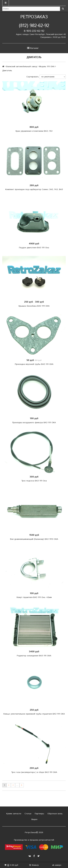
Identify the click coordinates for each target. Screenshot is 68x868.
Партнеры (39, 814)
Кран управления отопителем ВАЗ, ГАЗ (34, 131)
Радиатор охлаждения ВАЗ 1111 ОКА (34, 656)
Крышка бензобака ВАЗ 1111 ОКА (34, 306)
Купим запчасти (13, 814)
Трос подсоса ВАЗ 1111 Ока (34, 481)
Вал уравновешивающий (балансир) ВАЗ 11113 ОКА (34, 539)
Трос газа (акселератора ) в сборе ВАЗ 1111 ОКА (34, 772)
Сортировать (33, 77)
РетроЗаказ (34, 17)
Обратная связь (55, 814)
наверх (57, 865)
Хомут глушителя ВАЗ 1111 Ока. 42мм (34, 597)
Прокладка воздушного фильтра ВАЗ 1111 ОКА (34, 423)
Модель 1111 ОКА (47, 67)
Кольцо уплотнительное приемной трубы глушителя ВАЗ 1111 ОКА (34, 714)
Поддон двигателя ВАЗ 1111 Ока (34, 248)
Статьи (28, 814)
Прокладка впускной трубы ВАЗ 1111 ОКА (34, 364)
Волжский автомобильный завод (22, 67)
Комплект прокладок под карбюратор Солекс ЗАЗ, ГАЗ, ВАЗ (34, 189)
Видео (34, 819)
